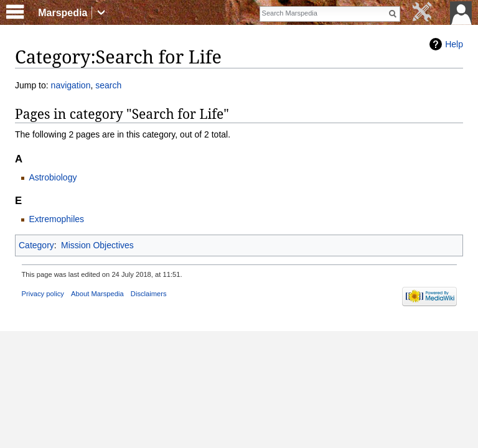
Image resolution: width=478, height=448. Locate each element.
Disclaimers (149, 294)
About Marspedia (97, 294)
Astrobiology (53, 177)
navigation (71, 85)
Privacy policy (43, 294)
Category (36, 245)
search (108, 85)
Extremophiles (56, 219)
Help (454, 44)
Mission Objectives (97, 245)
